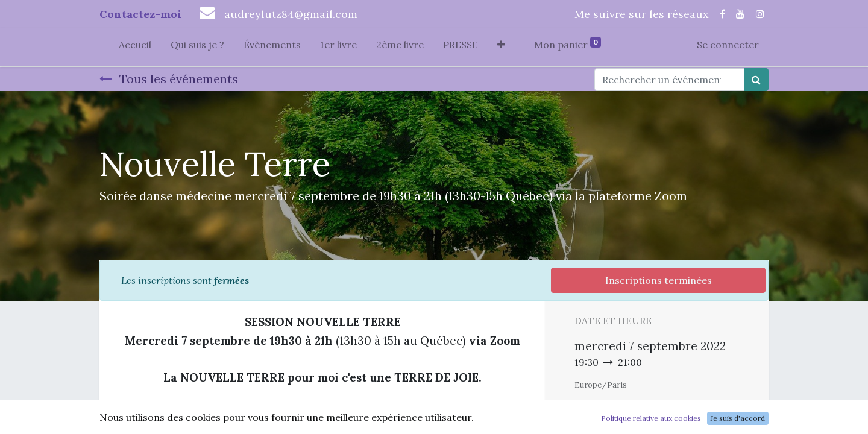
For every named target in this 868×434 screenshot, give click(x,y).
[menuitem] (135, 47)
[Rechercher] (756, 80)
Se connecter (728, 45)
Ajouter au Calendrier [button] (638, 407)
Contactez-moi (140, 14)
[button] (501, 47)
